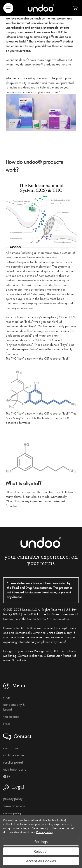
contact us (11, 748)
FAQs (7, 724)
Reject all (41, 851)
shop (7, 698)
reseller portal (13, 763)
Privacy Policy (45, 832)
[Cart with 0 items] (75, 8)
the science (11, 717)
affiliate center (14, 755)
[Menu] (8, 8)
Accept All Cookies (41, 861)
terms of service (14, 806)
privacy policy (13, 799)
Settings (41, 842)
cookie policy (12, 813)
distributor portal (15, 770)
